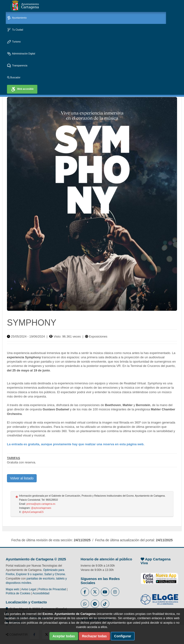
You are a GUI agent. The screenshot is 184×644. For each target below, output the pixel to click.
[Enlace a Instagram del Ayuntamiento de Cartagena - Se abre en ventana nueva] (115, 592)
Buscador (14, 78)
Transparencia (17, 66)
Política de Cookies (18, 593)
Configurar (123, 636)
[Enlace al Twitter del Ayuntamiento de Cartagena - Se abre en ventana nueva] (95, 592)
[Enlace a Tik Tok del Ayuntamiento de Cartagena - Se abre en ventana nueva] (105, 604)
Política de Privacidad (52, 589)
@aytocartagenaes (41, 508)
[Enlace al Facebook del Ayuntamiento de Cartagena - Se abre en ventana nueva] (85, 592)
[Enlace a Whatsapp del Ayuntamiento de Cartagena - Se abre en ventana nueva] (85, 604)
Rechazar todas (94, 636)
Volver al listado (22, 478)
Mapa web (12, 589)
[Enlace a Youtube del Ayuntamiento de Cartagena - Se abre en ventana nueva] (105, 592)
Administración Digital (21, 54)
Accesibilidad (41, 593)
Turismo (14, 42)
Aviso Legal (29, 589)
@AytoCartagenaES (33, 512)
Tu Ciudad (15, 30)
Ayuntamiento (17, 18)
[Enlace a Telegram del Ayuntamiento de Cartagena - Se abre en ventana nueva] (95, 604)
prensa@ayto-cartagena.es (41, 504)
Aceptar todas (64, 636)
